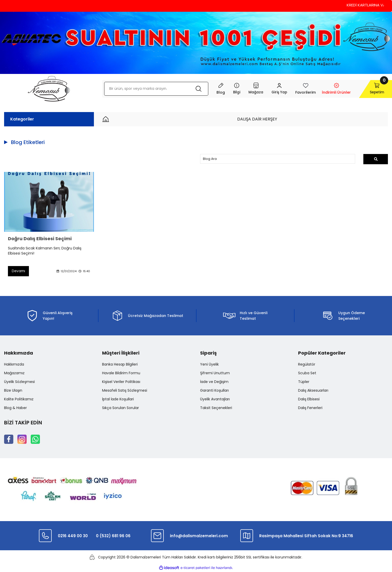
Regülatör (307, 365)
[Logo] (49, 89)
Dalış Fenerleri (310, 408)
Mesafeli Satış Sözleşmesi (125, 391)
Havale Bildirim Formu (121, 373)
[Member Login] (273, 89)
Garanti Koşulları (214, 391)
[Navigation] (230, 89)
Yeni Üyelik (209, 365)
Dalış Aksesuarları (313, 391)
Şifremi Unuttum (215, 373)
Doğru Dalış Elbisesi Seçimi (40, 239)
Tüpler (304, 382)
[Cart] (371, 89)
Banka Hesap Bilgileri (120, 365)
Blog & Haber (15, 408)
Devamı (19, 271)
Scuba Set (307, 373)
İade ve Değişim (214, 382)
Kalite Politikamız (19, 400)
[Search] (153, 89)
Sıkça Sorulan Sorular (121, 408)
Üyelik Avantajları (215, 400)
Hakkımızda (14, 365)
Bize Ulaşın (13, 391)
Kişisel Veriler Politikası (121, 382)
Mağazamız (14, 373)
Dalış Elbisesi (309, 400)
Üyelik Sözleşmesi (19, 382)
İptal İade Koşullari (118, 400)
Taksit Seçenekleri (216, 408)
